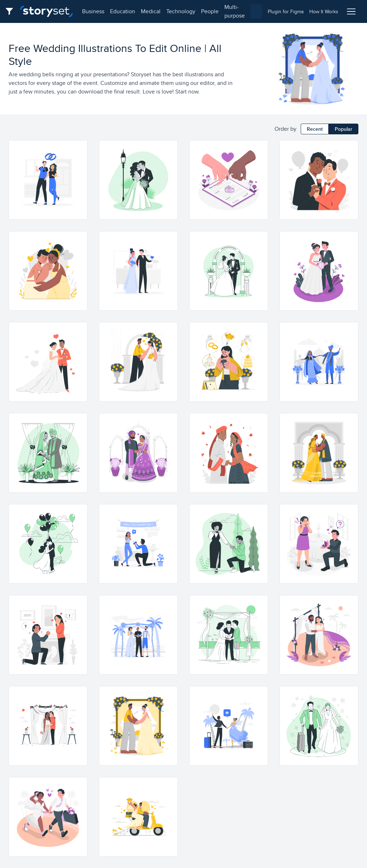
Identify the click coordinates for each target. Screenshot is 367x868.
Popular (344, 129)
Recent (315, 129)
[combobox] (256, 11)
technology (181, 11)
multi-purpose (235, 11)
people (210, 11)
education (123, 11)
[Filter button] (11, 11)
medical (151, 11)
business (93, 11)
